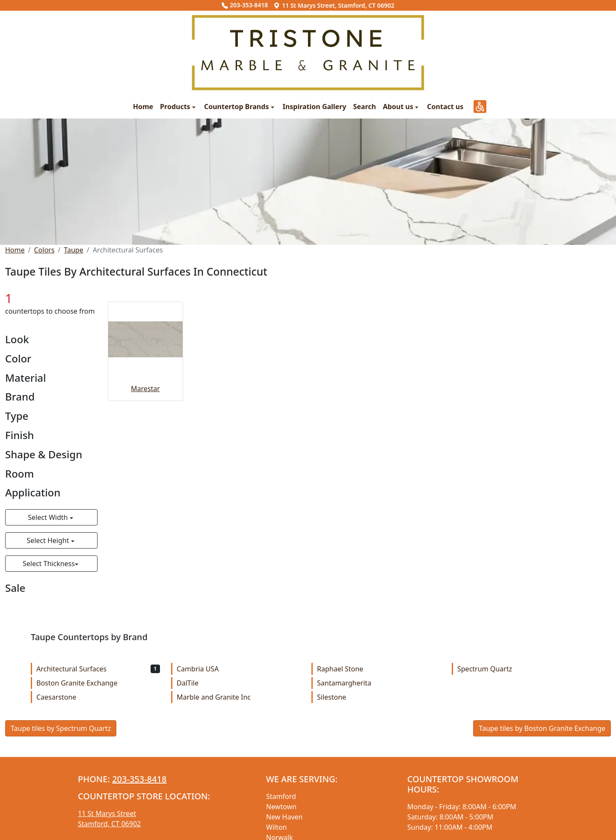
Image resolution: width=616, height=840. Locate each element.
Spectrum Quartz (519, 669)
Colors (44, 250)
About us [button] (399, 107)
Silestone (379, 697)
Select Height (49, 540)
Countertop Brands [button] (237, 107)
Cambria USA (238, 669)
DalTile (238, 683)
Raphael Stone (379, 669)
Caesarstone (98, 697)
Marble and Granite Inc (238, 697)
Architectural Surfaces (98, 669)
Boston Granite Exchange (98, 683)
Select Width (49, 517)
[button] (480, 107)
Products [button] (176, 107)
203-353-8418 (245, 5)
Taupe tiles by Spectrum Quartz (61, 728)
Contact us (445, 107)
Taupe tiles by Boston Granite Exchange (542, 728)
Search (364, 107)
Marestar (145, 389)
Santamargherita (379, 683)
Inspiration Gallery (315, 107)
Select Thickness (49, 564)
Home (143, 107)
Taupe (73, 250)
